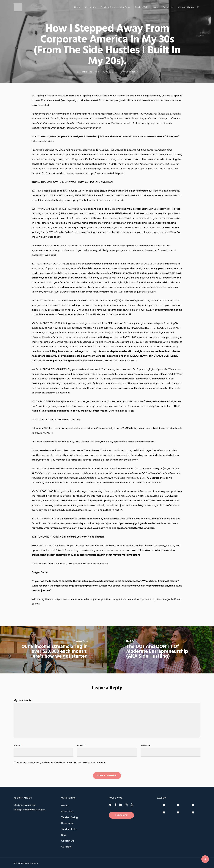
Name (18, 745)
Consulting (90, 7)
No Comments (130, 72)
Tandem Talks (142, 7)
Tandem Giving (108, 7)
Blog (156, 7)
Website (145, 745)
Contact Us (184, 7)
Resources (168, 7)
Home (77, 7)
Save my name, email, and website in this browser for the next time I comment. (61, 763)
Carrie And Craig (90, 72)
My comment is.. (23, 700)
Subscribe (121, 815)
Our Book (125, 7)
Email (81, 745)
